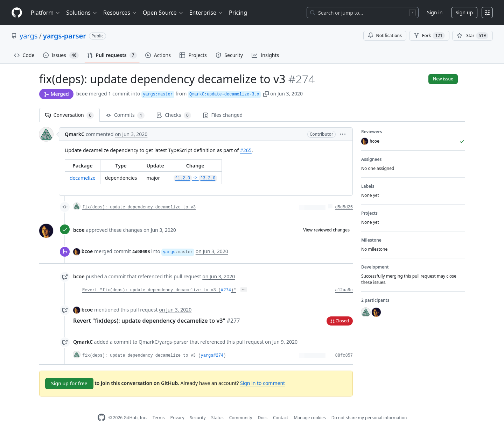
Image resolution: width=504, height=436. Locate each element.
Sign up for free (69, 383)
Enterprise (206, 13)
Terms (159, 418)
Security (198, 418)
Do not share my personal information (369, 418)
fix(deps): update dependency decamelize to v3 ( (141, 356)
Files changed (223, 115)
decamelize (83, 178)
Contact (281, 418)
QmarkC (75, 134)
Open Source (163, 13)
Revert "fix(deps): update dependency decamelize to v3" (156, 321)
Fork (429, 36)
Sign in (435, 12)
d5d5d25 (344, 207)
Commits (125, 115)
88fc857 (344, 356)
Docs (262, 418)
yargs (29, 36)
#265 (246, 150)
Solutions (82, 13)
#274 (226, 290)
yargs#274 (212, 356)
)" (233, 290)
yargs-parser (65, 36)
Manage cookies (310, 418)
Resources (120, 13)
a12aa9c (344, 290)
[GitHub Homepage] (101, 418)
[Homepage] (17, 13)
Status (218, 418)
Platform (46, 13)
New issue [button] (443, 79)
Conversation (69, 115)
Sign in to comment (262, 383)
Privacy (177, 418)
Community (241, 418)
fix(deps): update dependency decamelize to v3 (139, 207)
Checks (174, 115)
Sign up (464, 12)
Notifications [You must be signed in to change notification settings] (385, 35)
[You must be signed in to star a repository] (472, 36)
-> (195, 177)
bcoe (82, 94)
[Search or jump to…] (363, 13)
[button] (266, 94)
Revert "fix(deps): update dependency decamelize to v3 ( (152, 290)
